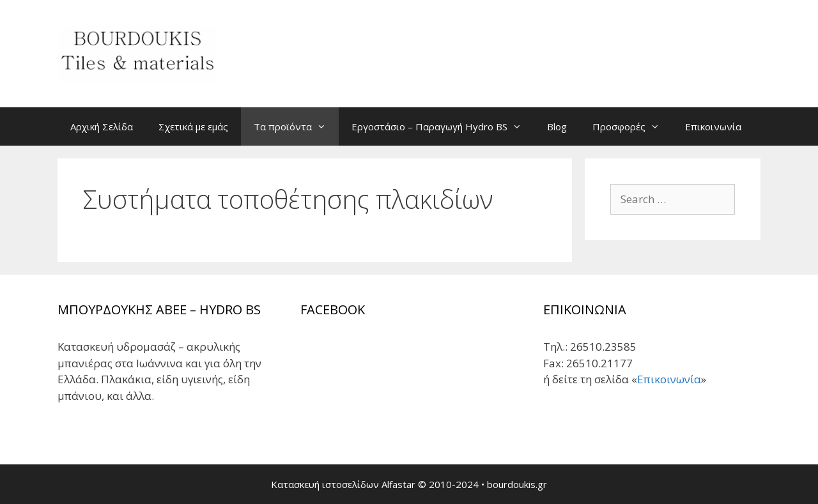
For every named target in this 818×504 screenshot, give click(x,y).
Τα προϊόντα (296, 126)
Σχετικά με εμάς (193, 126)
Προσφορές (632, 126)
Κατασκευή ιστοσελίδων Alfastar (343, 484)
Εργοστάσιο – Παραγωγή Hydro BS (443, 126)
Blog (557, 126)
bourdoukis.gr (517, 484)
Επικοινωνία (713, 126)
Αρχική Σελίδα (102, 126)
